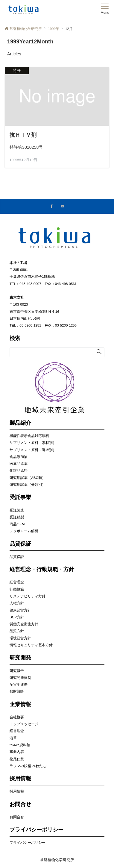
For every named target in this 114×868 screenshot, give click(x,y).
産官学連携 (19, 684)
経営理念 (17, 582)
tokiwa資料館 (20, 745)
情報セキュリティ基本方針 (31, 645)
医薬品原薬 (19, 463)
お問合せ (17, 817)
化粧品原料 (19, 470)
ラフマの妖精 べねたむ (28, 766)
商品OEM (17, 524)
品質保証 (17, 557)
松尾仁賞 (17, 759)
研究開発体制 (20, 677)
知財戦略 (17, 691)
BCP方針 (17, 617)
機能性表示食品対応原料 (29, 436)
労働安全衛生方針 (24, 624)
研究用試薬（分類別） (28, 484)
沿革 (13, 738)
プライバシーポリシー (28, 842)
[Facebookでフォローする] (52, 206)
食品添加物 (19, 457)
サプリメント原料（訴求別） (33, 450)
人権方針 (17, 603)
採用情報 (17, 791)
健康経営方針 (20, 610)
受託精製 (17, 517)
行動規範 (17, 589)
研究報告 (17, 671)
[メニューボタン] (105, 9)
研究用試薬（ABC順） (28, 478)
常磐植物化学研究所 (57, 860)
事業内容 (17, 752)
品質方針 (17, 631)
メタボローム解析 (24, 531)
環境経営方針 (20, 638)
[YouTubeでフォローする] (63, 206)
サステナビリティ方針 (28, 596)
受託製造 (17, 510)
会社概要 (17, 717)
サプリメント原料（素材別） (33, 443)
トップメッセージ (24, 724)
